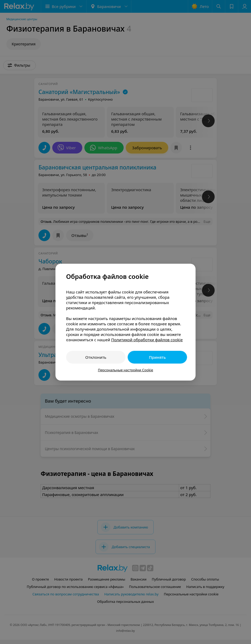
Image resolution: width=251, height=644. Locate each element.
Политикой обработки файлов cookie (147, 340)
